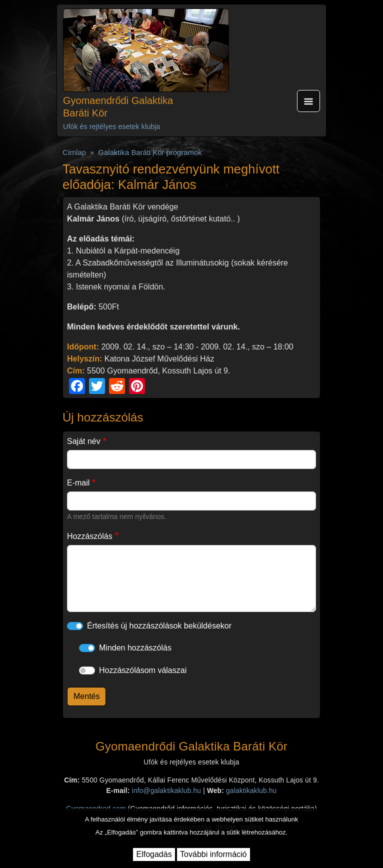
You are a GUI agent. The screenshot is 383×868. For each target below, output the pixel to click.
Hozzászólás (90, 536)
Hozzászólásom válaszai (143, 670)
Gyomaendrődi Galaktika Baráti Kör (118, 107)
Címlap (74, 152)
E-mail (78, 483)
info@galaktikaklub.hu (166, 791)
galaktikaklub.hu (251, 791)
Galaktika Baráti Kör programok (150, 152)
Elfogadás (154, 854)
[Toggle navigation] (308, 101)
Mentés (86, 696)
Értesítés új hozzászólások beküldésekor (159, 626)
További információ (213, 854)
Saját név (84, 441)
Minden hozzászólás (135, 648)
